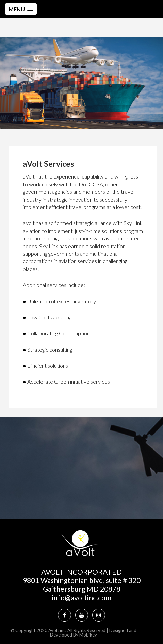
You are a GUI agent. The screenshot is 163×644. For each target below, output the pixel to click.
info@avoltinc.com (81, 598)
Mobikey (88, 635)
